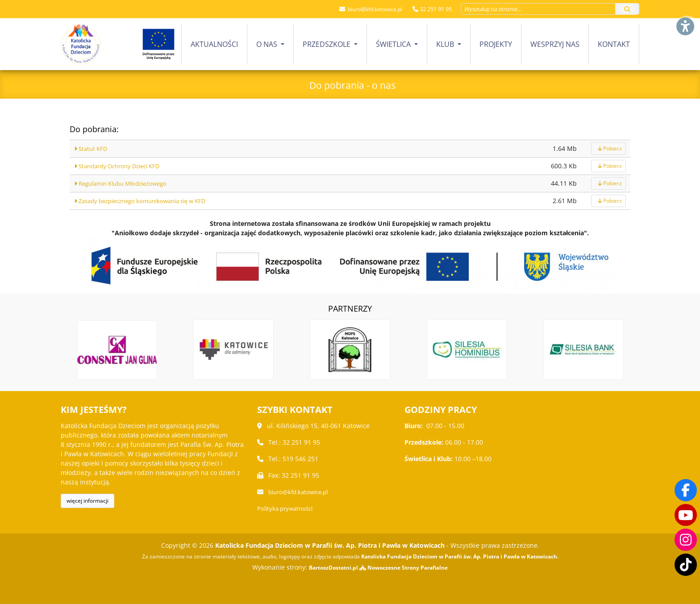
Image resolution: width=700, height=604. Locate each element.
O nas (268, 44)
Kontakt (614, 44)
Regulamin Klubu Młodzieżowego (126, 183)
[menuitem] (214, 44)
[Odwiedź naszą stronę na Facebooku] (686, 490)
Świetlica (394, 44)
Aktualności (214, 44)
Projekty (496, 44)
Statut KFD (92, 148)
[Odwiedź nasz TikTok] (686, 565)
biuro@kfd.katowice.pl (372, 9)
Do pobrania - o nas (352, 84)
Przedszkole (327, 44)
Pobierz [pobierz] (608, 148)
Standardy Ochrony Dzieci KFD (122, 166)
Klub (446, 44)
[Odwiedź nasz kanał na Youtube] (686, 515)
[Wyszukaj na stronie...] (538, 9)
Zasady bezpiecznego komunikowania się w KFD (148, 201)
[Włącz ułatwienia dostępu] (685, 15)
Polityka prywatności (287, 508)
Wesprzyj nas (555, 44)
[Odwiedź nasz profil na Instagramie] (686, 540)
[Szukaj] (627, 9)
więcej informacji (87, 501)
